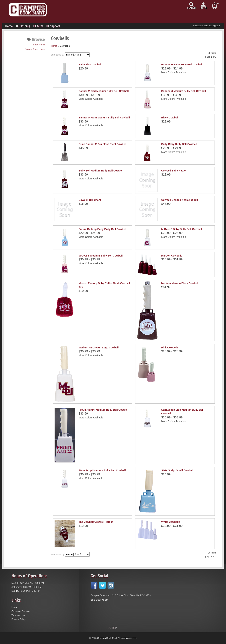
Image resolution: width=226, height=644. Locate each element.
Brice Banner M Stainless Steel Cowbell (102, 144)
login (203, 8)
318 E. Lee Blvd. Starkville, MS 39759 (131, 595)
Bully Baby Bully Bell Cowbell (179, 144)
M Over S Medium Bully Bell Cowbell (101, 256)
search (191, 8)
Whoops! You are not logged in (206, 26)
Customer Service (21, 611)
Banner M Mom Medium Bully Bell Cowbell (104, 118)
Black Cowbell (170, 118)
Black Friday (39, 45)
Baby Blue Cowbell (90, 65)
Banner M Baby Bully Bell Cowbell (182, 65)
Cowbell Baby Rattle (173, 171)
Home (9, 26)
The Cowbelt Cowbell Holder (96, 522)
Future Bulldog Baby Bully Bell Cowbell (102, 229)
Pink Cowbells (170, 348)
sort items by (58, 55)
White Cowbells (171, 522)
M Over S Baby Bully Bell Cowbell (182, 229)
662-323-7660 (99, 600)
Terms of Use (18, 615)
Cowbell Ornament (90, 200)
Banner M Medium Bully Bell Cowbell (184, 91)
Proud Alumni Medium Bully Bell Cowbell (103, 410)
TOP (114, 628)
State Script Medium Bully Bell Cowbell (102, 470)
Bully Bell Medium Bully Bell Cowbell (101, 171)
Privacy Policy (19, 619)
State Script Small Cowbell (177, 470)
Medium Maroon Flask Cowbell (180, 283)
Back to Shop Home (35, 49)
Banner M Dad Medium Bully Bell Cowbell (104, 91)
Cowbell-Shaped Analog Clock (179, 200)
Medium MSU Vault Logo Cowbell (99, 348)
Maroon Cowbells (172, 256)
